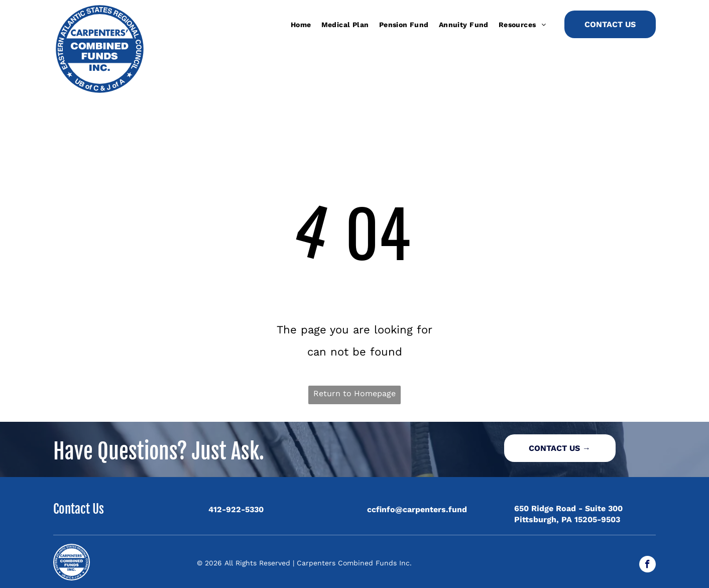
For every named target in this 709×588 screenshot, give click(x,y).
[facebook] (647, 565)
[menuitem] (301, 25)
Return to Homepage (354, 393)
